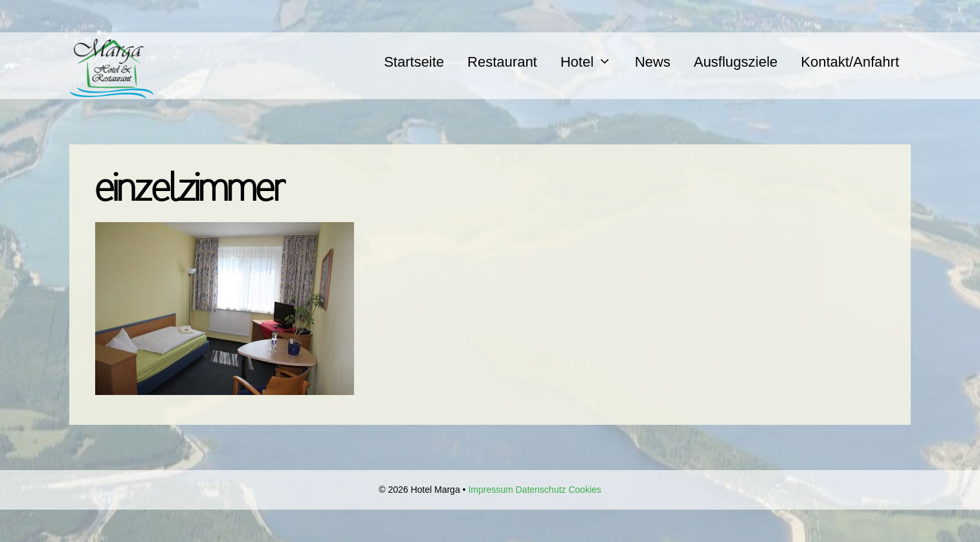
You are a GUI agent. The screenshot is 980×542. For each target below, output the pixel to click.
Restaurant (502, 62)
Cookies (585, 490)
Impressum (490, 490)
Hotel (592, 62)
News (653, 62)
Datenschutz (541, 490)
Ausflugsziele (736, 62)
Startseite (414, 62)
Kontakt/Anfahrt (850, 62)
